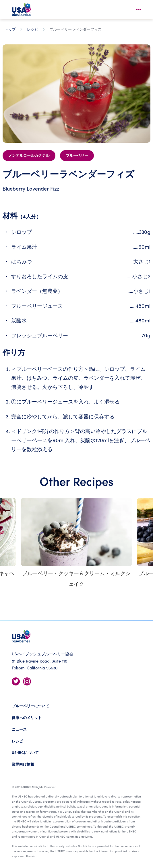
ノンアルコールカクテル (29, 156)
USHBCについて (25, 752)
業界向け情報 (23, 764)
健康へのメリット (27, 717)
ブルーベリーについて (30, 706)
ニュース (19, 729)
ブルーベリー (77, 156)
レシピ (33, 29)
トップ (10, 29)
